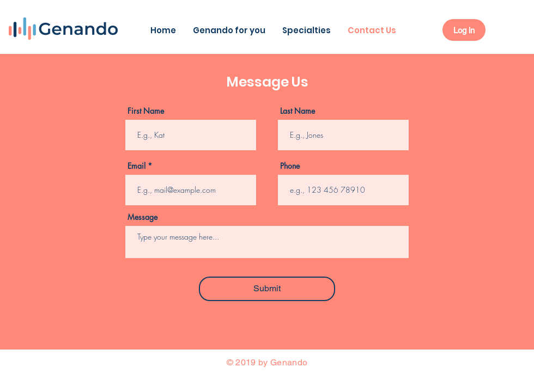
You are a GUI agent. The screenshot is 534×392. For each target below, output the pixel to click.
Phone (290, 166)
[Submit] (267, 289)
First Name (146, 111)
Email (136, 166)
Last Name (298, 111)
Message (142, 217)
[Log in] (464, 30)
